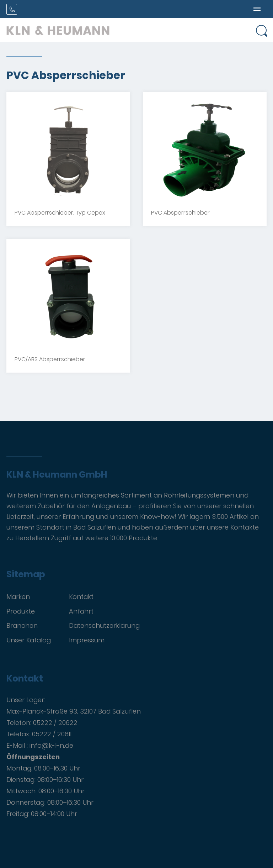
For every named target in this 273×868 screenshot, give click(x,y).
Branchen (22, 625)
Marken (18, 597)
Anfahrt (81, 611)
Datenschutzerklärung (104, 625)
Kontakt (81, 597)
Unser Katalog (29, 640)
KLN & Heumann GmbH (57, 475)
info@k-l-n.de (51, 745)
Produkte (21, 611)
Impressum (87, 640)
